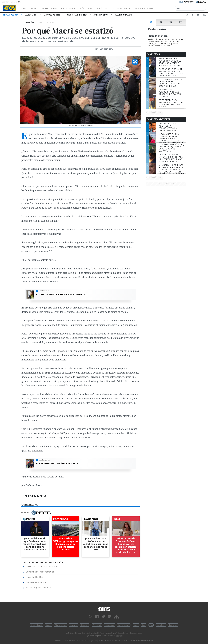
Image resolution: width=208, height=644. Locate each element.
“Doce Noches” (98, 268)
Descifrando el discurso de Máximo (42, 566)
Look (136, 625)
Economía (48, 8)
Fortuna (73, 625)
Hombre (85, 625)
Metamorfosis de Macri (37, 582)
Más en (36, 513)
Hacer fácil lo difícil (34, 577)
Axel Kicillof (101, 15)
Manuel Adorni (52, 15)
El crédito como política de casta (57, 464)
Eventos (103, 8)
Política (24, 8)
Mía (151, 625)
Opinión (92, 8)
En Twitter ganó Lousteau (38, 588)
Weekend (97, 625)
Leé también (44, 291)
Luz (144, 625)
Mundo (60, 8)
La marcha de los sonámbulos (40, 572)
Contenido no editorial (165, 8)
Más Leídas (154, 54)
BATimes (173, 625)
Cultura (70, 8)
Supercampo (124, 625)
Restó (113, 8)
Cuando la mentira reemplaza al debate (60, 295)
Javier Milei (31, 15)
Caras (48, 625)
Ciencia (81, 8)
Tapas (122, 8)
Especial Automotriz (138, 8)
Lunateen (161, 625)
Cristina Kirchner (77, 15)
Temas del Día (11, 15)
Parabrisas (109, 625)
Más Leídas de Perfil (159, 119)
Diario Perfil (36, 625)
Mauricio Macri (123, 15)
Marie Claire (60, 625)
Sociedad (36, 8)
